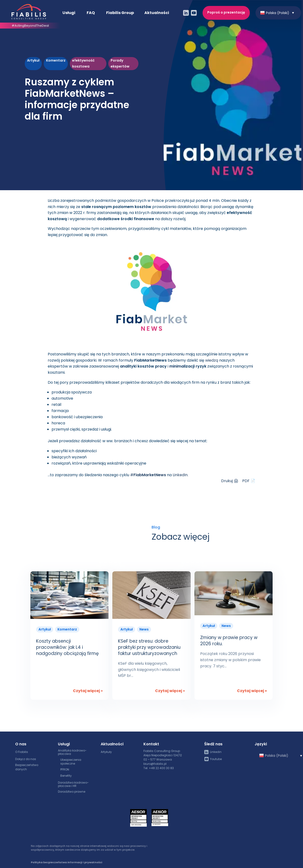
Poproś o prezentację (226, 12)
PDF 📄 (249, 481)
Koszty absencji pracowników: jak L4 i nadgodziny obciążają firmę (67, 647)
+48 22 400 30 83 (161, 768)
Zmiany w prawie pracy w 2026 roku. (229, 641)
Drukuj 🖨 (230, 481)
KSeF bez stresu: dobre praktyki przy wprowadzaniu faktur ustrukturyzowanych (149, 647)
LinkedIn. (180, 475)
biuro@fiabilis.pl (155, 764)
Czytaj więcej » (88, 691)
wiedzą (212, 360)
